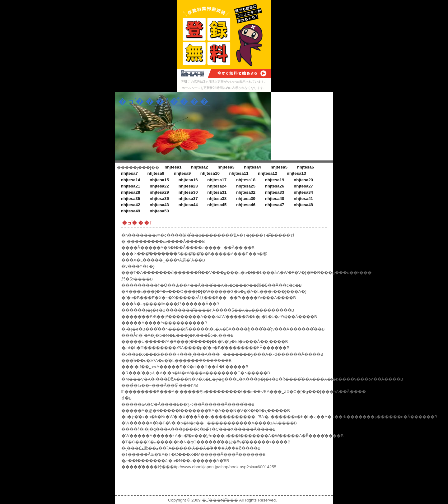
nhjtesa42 (130, 205)
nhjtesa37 (188, 199)
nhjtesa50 (159, 211)
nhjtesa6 (306, 167)
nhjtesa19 (274, 180)
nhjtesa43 (159, 205)
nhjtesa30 (188, 192)
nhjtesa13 (296, 174)
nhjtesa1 (173, 167)
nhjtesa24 (217, 186)
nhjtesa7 (129, 174)
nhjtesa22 (159, 186)
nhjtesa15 (159, 180)
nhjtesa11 (239, 174)
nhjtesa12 (268, 174)
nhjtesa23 (188, 186)
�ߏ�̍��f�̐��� (164, 101)
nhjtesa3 (226, 167)
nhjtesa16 (188, 180)
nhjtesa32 (246, 192)
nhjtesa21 (130, 186)
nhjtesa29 (159, 192)
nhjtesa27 (303, 186)
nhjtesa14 (130, 180)
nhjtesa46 (246, 205)
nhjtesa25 (246, 186)
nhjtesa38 (217, 199)
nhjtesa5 (279, 167)
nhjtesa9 (182, 174)
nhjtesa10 (210, 174)
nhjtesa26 (274, 186)
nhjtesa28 (130, 192)
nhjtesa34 (303, 192)
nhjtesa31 (217, 192)
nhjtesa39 (246, 199)
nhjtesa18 (246, 180)
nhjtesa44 (188, 205)
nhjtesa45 (217, 205)
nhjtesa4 (252, 167)
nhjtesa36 (159, 199)
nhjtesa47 (274, 205)
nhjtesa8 (156, 174)
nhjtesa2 (200, 167)
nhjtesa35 (130, 199)
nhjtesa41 (303, 199)
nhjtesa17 (217, 180)
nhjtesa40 (274, 199)
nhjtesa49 (130, 211)
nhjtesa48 (303, 205)
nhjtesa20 (303, 180)
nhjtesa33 (274, 192)
